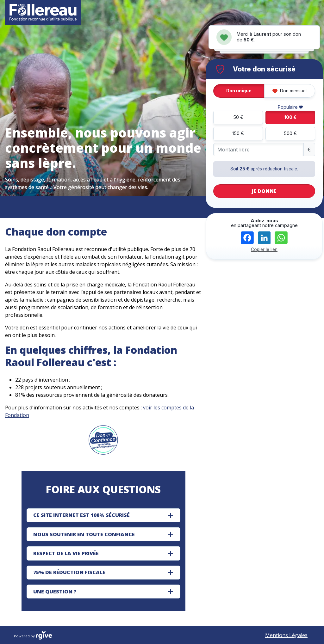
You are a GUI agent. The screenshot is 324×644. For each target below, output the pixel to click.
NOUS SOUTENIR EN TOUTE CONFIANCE (84, 534)
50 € (238, 117)
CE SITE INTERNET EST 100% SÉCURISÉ (81, 515)
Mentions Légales (286, 635)
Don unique (239, 91)
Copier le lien (264, 249)
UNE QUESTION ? (55, 592)
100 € (290, 117)
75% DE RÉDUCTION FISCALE (69, 572)
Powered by (33, 635)
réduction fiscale (280, 169)
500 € (290, 133)
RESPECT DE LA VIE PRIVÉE (66, 553)
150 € (238, 133)
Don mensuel (290, 91)
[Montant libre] (259, 150)
